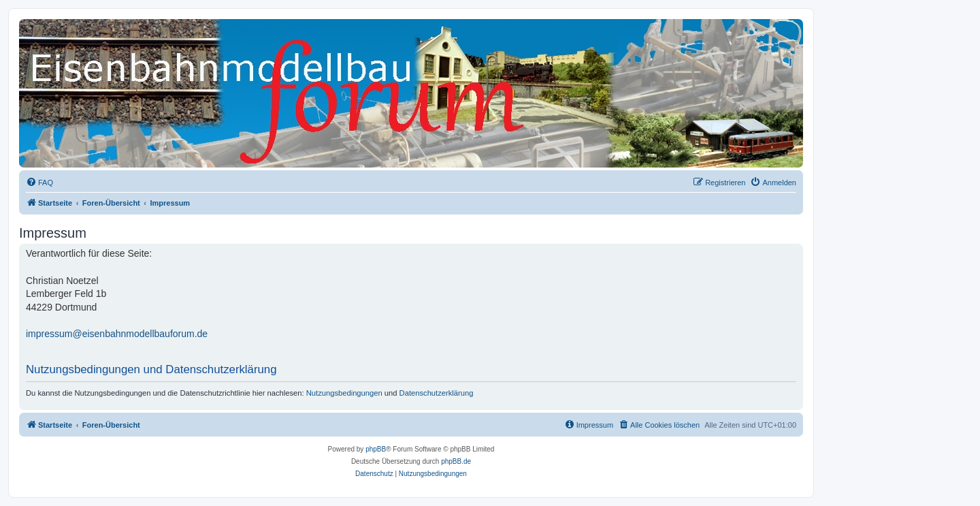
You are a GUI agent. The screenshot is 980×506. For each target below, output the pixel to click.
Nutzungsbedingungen (344, 393)
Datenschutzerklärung (437, 393)
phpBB (376, 449)
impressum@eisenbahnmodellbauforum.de (117, 334)
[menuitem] (39, 183)
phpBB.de (456, 461)
